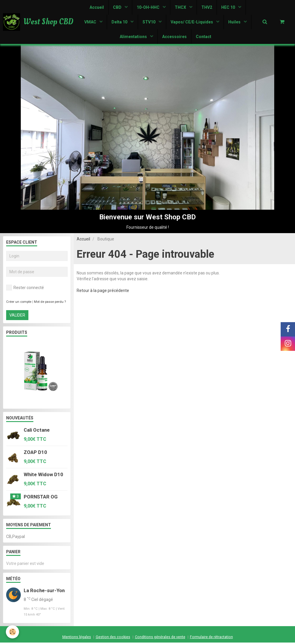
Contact (204, 37)
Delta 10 (120, 22)
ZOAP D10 (35, 454)
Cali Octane (37, 431)
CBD (118, 7)
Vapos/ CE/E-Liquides (192, 22)
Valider (17, 317)
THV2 (207, 7)
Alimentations (134, 37)
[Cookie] (12, 632)
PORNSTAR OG (41, 498)
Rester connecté (25, 289)
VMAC (91, 22)
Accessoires (174, 37)
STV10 (149, 22)
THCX (181, 7)
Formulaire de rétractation (211, 638)
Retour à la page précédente (103, 292)
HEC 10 (229, 7)
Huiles (235, 22)
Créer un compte (19, 303)
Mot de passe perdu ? (50, 303)
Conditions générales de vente (160, 638)
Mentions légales (77, 638)
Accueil (97, 7)
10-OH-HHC (149, 7)
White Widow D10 (43, 476)
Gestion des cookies (113, 638)
